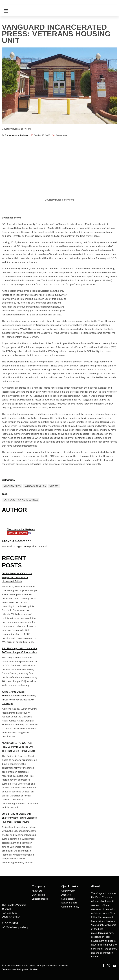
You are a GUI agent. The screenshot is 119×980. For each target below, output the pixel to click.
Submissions (68, 899)
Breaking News (12, 486)
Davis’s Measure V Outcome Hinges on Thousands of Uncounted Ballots (17, 577)
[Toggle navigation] (6, 11)
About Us (37, 891)
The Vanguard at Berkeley (16, 135)
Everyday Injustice (35, 486)
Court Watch (68, 891)
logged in (21, 546)
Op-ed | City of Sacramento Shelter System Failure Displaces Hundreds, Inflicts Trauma (19, 818)
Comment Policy (70, 906)
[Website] (30, 533)
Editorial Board (40, 899)
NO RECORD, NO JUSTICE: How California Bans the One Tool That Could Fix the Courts (18, 747)
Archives (66, 895)
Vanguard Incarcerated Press (21, 500)
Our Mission (38, 895)
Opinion (54, 486)
